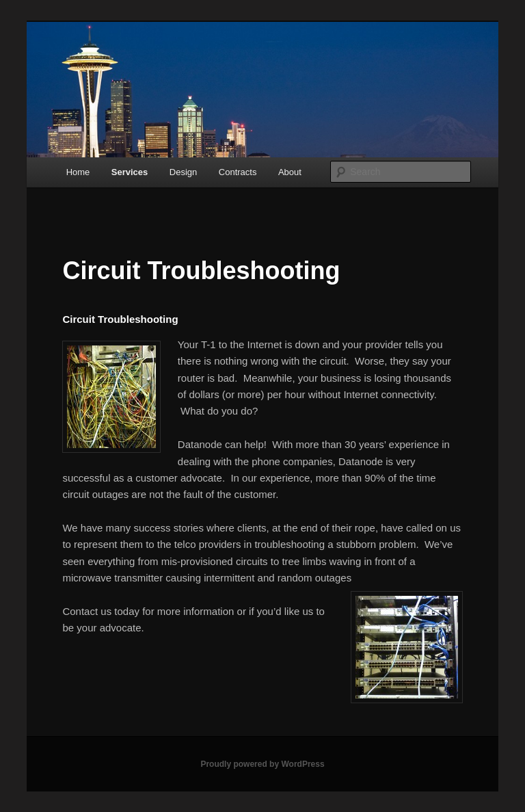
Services (130, 172)
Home (78, 172)
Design (183, 172)
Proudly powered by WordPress (262, 764)
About (290, 172)
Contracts (238, 172)
